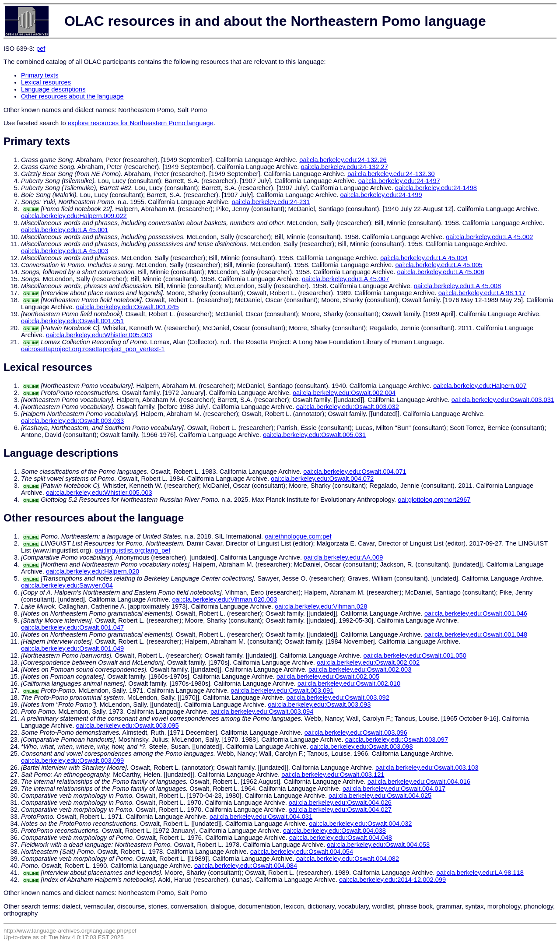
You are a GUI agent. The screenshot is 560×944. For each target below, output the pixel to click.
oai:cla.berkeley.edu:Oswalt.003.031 (503, 400)
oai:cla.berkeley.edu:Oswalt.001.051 (72, 321)
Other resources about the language (72, 96)
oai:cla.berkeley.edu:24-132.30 (391, 174)
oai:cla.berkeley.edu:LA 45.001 (65, 230)
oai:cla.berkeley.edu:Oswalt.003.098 (361, 747)
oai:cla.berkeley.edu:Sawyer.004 (67, 585)
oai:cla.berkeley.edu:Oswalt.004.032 (360, 824)
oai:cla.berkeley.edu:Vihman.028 (321, 606)
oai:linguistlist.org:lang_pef (133, 550)
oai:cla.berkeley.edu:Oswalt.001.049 (72, 648)
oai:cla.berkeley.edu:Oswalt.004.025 (380, 796)
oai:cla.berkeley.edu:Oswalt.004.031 (261, 817)
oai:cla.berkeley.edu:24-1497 (399, 181)
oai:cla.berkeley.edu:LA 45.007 (345, 279)
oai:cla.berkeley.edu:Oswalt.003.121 (333, 775)
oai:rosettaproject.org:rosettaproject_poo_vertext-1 (93, 349)
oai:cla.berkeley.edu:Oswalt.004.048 (341, 838)
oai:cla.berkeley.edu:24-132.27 (345, 167)
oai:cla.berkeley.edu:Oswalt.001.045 (128, 307)
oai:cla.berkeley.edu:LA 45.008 (457, 286)
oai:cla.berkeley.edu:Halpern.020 (93, 571)
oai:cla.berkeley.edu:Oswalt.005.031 (314, 435)
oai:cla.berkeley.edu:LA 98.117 (482, 293)
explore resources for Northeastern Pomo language (141, 123)
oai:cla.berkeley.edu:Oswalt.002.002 (368, 662)
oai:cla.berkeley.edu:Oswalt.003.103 (427, 768)
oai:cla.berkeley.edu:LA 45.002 (489, 237)
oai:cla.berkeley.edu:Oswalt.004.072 (322, 479)
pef (41, 49)
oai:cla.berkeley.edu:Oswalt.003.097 (397, 740)
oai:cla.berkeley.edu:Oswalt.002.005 (328, 676)
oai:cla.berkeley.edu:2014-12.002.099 (392, 880)
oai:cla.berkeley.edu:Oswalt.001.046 (476, 613)
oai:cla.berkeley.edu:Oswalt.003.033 (72, 421)
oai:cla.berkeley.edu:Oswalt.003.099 (72, 761)
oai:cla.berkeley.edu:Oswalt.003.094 (262, 712)
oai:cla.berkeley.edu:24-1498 (436, 188)
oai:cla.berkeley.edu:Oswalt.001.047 (72, 627)
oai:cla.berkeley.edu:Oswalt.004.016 (419, 782)
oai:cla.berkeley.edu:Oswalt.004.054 (302, 852)
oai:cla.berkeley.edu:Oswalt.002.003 (360, 669)
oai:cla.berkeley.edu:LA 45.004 (424, 258)
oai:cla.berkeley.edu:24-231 (271, 202)
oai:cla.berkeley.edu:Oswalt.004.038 (334, 831)
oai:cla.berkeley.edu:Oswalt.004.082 (348, 859)
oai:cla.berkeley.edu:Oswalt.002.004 (344, 393)
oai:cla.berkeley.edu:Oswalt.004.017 (394, 789)
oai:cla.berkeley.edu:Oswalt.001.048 (476, 634)
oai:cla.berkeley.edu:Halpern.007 (480, 386)
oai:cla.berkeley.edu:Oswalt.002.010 (349, 683)
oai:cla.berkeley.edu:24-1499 (381, 195)
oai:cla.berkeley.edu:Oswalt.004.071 (355, 472)
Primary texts (40, 75)
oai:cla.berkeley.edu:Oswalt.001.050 (415, 655)
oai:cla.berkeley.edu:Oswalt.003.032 (348, 407)
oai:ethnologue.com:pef (298, 536)
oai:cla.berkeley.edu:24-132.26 (343, 160)
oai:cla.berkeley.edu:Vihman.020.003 (224, 599)
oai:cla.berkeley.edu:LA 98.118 (480, 873)
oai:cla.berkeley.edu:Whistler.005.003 (99, 335)
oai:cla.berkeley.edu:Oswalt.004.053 (378, 845)
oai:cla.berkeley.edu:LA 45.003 (65, 251)
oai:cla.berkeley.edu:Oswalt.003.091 (282, 690)
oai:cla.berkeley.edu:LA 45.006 (440, 272)
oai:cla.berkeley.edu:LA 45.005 (439, 265)
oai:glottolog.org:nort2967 (434, 500)
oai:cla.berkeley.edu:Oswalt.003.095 (128, 726)
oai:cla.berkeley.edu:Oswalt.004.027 (340, 810)
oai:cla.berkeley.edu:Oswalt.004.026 (340, 803)
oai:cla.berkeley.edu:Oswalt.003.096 (356, 733)
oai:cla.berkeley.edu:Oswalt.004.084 (246, 866)
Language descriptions (53, 89)
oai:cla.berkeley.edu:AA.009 (343, 557)
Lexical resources (46, 82)
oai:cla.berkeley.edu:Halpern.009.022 (74, 216)
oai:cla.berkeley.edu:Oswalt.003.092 (338, 697)
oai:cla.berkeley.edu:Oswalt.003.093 (319, 704)
